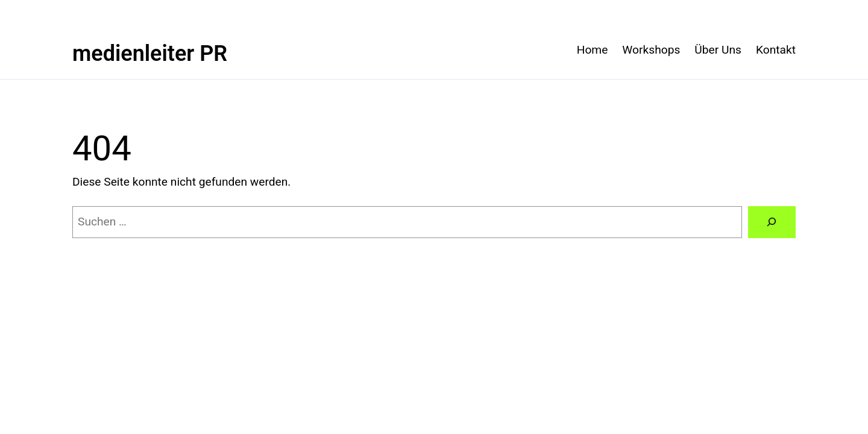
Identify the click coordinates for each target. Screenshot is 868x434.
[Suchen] (772, 222)
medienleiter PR (150, 54)
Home (593, 50)
